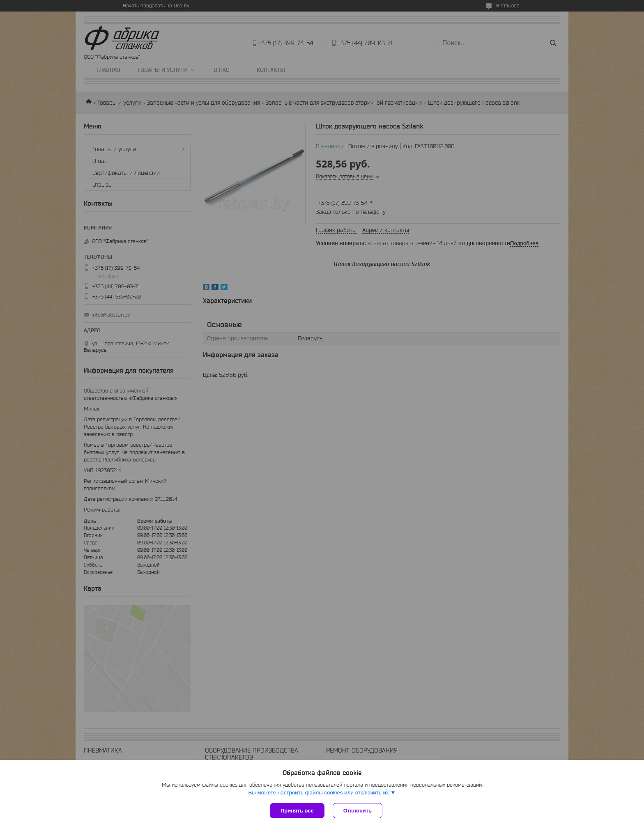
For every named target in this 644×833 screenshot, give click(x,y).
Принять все (297, 811)
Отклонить (358, 811)
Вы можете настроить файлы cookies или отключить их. (319, 793)
